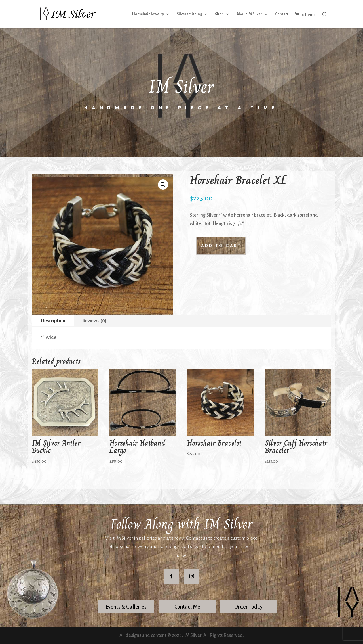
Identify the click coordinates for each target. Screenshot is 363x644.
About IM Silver (249, 14)
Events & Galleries (126, 607)
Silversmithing (189, 14)
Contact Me (187, 607)
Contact (282, 14)
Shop (219, 14)
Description (53, 321)
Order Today (248, 607)
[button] (163, 185)
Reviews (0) (95, 321)
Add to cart (221, 246)
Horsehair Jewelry (148, 14)
